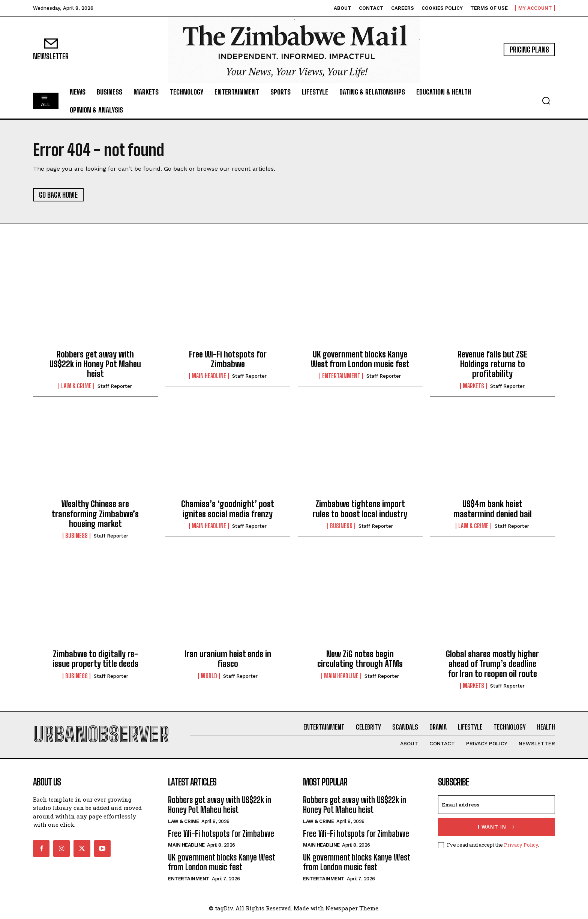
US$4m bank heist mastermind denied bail (493, 509)
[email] (496, 805)
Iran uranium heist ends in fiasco (228, 659)
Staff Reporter (115, 386)
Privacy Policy (521, 845)
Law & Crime (76, 386)
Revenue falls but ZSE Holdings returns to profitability (492, 364)
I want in (497, 827)
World (209, 676)
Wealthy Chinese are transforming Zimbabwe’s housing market (95, 514)
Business (76, 536)
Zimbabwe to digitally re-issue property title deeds (95, 659)
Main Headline (209, 376)
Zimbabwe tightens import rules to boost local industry (360, 509)
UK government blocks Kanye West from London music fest (360, 359)
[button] (546, 101)
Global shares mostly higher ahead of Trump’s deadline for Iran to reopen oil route (492, 664)
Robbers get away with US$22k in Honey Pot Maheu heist (95, 364)
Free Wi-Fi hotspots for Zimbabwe (228, 359)
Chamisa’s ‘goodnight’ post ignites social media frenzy (228, 509)
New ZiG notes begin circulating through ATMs (360, 659)
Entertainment (341, 376)
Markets (473, 386)
